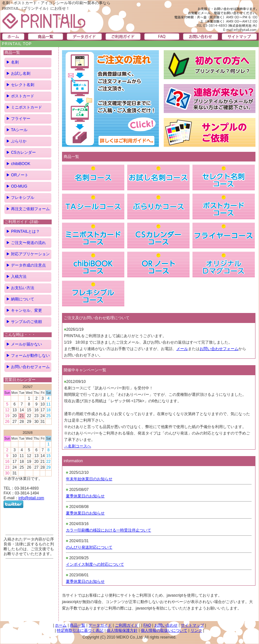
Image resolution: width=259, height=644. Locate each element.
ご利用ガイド (127, 625)
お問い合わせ (166, 625)
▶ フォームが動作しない (28, 356)
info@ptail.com (31, 498)
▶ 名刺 (12, 62)
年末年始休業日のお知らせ (89, 479)
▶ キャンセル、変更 (24, 310)
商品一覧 (78, 625)
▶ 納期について (20, 299)
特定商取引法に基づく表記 (80, 630)
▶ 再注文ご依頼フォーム (28, 209)
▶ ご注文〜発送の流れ (26, 243)
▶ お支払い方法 (20, 288)
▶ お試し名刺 (18, 73)
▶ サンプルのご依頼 (24, 322)
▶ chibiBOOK (18, 164)
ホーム (61, 625)
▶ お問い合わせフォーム (28, 367)
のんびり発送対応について (89, 547)
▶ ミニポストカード (24, 107)
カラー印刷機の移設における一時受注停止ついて (109, 530)
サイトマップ (192, 625)
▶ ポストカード (20, 96)
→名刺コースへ (78, 446)
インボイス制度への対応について (95, 564)
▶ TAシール (17, 130)
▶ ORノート (17, 175)
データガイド (100, 625)
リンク (196, 630)
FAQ (147, 625)
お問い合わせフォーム (219, 349)
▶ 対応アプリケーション (28, 254)
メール (182, 349)
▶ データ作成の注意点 (26, 265)
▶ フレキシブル (20, 198)
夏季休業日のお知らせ (85, 496)
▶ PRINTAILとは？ (23, 231)
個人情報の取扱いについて (164, 630)
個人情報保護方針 (122, 630)
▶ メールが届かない (24, 344)
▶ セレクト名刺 (20, 85)
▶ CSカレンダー (21, 152)
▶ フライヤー (18, 119)
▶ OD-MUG (17, 186)
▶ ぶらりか (16, 141)
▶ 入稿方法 (16, 277)
